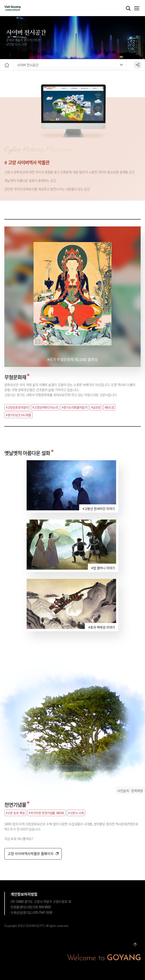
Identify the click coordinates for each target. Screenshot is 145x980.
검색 (128, 9)
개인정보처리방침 (24, 894)
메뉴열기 (137, 9)
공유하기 (138, 65)
